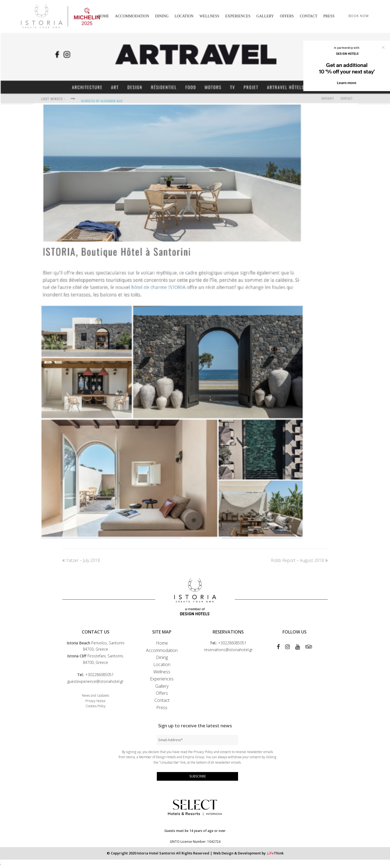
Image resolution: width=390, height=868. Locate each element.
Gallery (162, 687)
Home (162, 645)
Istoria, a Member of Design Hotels (151, 759)
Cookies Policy (96, 708)
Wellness (162, 673)
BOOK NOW (359, 16)
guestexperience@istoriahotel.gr (95, 683)
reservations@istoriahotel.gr (228, 651)
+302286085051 (100, 676)
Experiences (162, 680)
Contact (162, 702)
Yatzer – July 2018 (81, 562)
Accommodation (162, 652)
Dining (162, 659)
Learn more (347, 83)
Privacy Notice (95, 702)
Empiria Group (194, 759)
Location (162, 666)
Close (383, 47)
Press (162, 709)
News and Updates (95, 697)
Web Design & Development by (248, 854)
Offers (162, 695)
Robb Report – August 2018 (299, 562)
